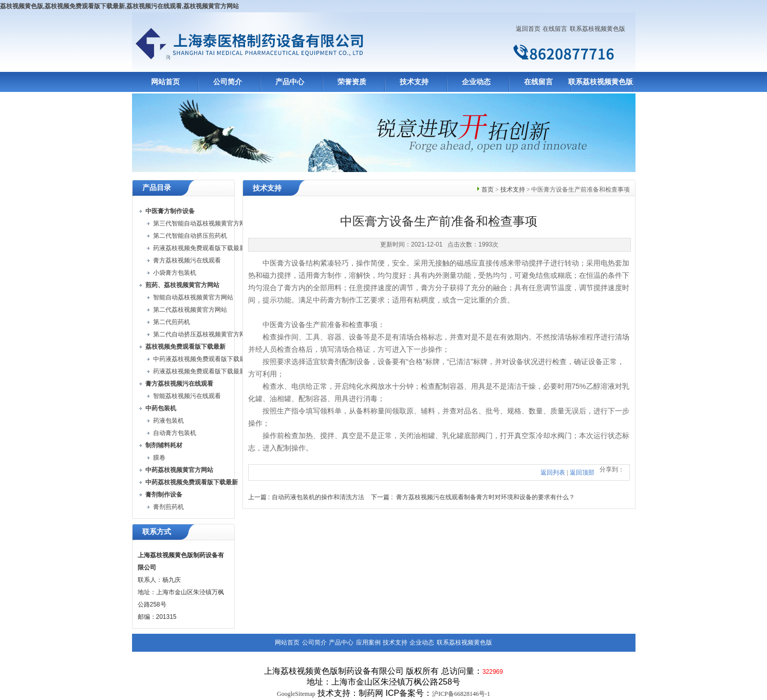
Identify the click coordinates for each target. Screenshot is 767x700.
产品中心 (290, 82)
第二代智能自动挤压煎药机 (190, 236)
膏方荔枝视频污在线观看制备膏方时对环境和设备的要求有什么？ (485, 497)
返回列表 (553, 472)
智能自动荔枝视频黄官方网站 (193, 297)
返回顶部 (582, 472)
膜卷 (159, 458)
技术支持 (414, 82)
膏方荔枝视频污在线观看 (187, 260)
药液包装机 (169, 421)
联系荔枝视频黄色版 (597, 29)
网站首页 (165, 82)
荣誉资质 (352, 82)
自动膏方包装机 (175, 433)
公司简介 (228, 82)
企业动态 (476, 82)
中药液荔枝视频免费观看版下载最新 (202, 359)
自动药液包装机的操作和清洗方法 (318, 497)
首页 (488, 190)
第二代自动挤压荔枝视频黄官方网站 (202, 334)
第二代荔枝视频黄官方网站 (190, 310)
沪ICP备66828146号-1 (461, 694)
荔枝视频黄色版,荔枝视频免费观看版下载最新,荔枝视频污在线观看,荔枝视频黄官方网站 (119, 6)
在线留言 (555, 29)
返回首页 (528, 29)
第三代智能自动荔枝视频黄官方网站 (202, 223)
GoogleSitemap (296, 694)
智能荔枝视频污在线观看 (187, 396)
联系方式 (157, 532)
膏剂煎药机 (169, 507)
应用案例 (368, 642)
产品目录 (157, 188)
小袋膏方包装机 (175, 273)
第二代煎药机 (172, 322)
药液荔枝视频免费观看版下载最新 (199, 248)
